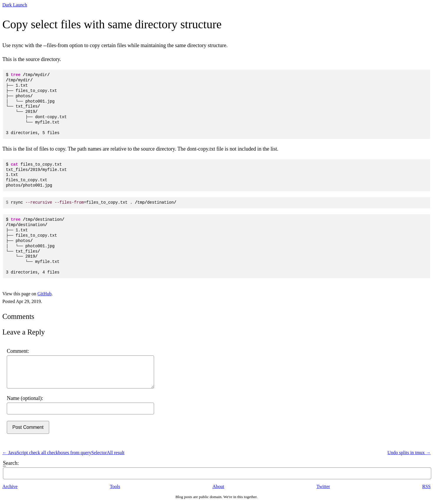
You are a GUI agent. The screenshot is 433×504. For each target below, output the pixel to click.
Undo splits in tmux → (409, 453)
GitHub (44, 294)
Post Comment (28, 427)
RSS (427, 486)
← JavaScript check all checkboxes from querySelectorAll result (63, 453)
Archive (10, 486)
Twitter (323, 486)
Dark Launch (15, 5)
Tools (115, 486)
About (218, 486)
